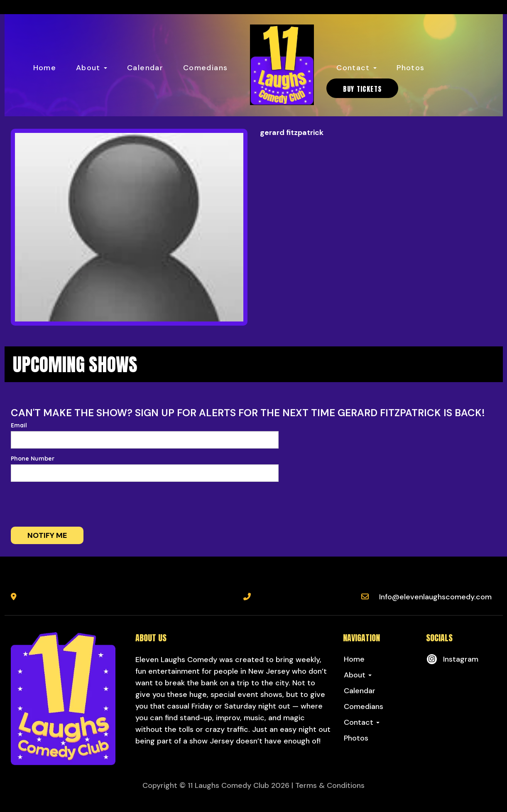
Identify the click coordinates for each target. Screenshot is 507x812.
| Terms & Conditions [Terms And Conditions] (328, 785)
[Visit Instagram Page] (452, 659)
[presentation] (74, 504)
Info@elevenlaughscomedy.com (435, 597)
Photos (410, 68)
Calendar (145, 68)
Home (45, 68)
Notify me (47, 535)
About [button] (92, 68)
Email (19, 425)
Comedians (205, 68)
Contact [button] (356, 68)
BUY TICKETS (362, 89)
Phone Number (33, 459)
